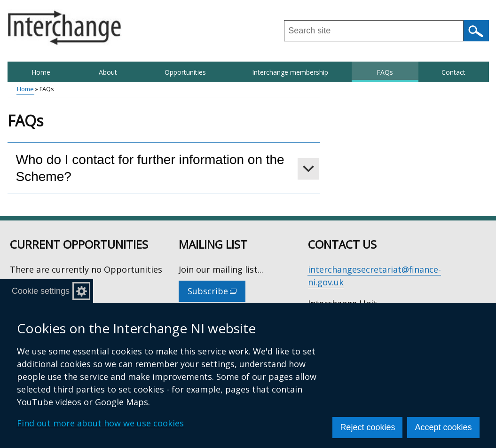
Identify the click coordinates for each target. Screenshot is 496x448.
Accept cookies (443, 427)
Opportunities (185, 72)
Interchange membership (290, 72)
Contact (453, 72)
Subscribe (217, 293)
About (108, 72)
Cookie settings (41, 291)
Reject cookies (367, 427)
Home (41, 72)
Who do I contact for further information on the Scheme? (150, 168)
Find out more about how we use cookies (100, 423)
